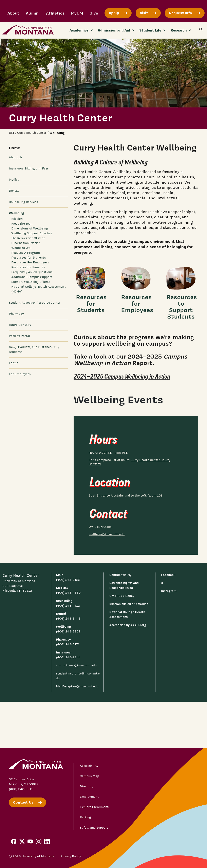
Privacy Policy (71, 856)
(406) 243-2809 (68, 631)
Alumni (33, 13)
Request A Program (26, 253)
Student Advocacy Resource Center (35, 303)
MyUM (77, 13)
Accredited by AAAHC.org (128, 625)
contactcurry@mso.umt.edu (76, 665)
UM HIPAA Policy (122, 596)
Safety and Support (94, 828)
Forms (14, 363)
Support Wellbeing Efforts (31, 282)
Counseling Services (23, 202)
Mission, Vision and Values (129, 604)
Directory (87, 786)
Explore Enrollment (94, 807)
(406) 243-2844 (68, 657)
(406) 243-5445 (68, 619)
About (13, 13)
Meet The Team (22, 224)
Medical (15, 180)
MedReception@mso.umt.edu (77, 686)
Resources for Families (28, 267)
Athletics (55, 13)
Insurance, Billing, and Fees (29, 168)
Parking (85, 817)
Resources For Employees (30, 262)
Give (94, 13)
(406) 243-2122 (68, 580)
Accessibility (89, 766)
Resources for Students (29, 258)
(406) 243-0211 (21, 789)
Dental (14, 191)
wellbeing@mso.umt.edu (107, 534)
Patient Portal (20, 336)
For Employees (20, 374)
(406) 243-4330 (68, 593)
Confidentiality (120, 575)
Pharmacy (16, 314)
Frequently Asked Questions (32, 272)
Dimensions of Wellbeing (30, 228)
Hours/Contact (20, 325)
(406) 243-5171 (68, 644)
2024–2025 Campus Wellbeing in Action (122, 377)
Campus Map (89, 776)
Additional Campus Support (32, 277)
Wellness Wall (22, 248)
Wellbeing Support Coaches (32, 233)
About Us (16, 157)
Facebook (168, 575)
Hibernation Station (26, 243)
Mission (17, 219)
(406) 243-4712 (68, 606)
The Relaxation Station (28, 238)
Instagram (169, 591)
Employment (89, 797)
